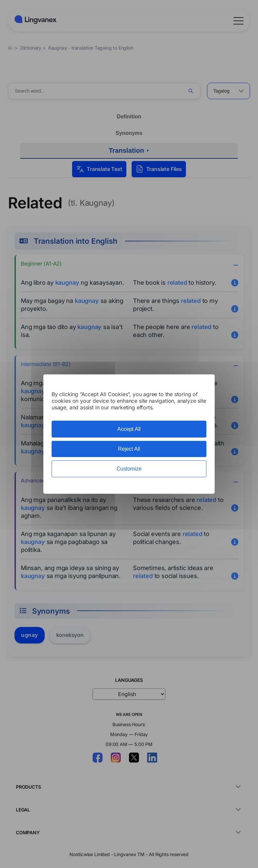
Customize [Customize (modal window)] (129, 469)
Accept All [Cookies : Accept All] (129, 429)
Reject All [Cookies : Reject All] (129, 449)
